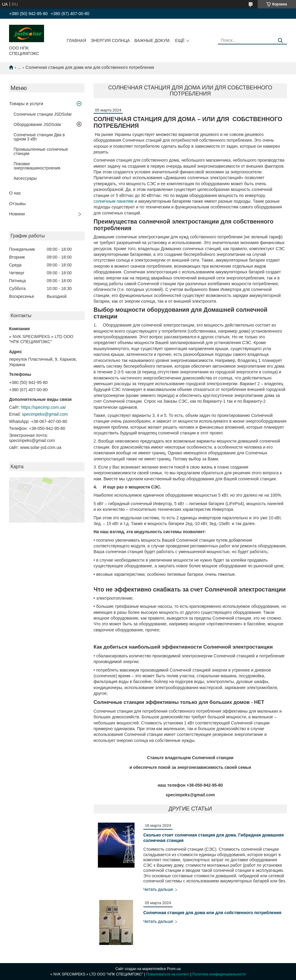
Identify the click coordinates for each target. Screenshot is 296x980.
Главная (76, 40)
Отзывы (17, 203)
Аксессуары (25, 178)
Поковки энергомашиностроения (37, 166)
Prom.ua (174, 969)
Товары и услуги (26, 103)
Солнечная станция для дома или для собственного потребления (212, 913)
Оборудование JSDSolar (37, 124)
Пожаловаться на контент (168, 974)
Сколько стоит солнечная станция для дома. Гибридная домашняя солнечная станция (213, 838)
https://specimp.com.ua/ (43, 407)
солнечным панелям (113, 201)
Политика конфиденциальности (219, 974)
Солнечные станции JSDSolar (43, 114)
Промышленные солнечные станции (41, 151)
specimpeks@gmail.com (45, 414)
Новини (17, 214)
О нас (15, 193)
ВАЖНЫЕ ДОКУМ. (152, 40)
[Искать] (280, 41)
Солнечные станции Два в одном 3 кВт (39, 137)
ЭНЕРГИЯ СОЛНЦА (110, 40)
